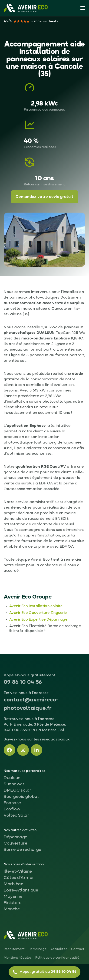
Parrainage (38, 949)
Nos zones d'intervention (24, 864)
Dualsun (12, 778)
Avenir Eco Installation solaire (36, 606)
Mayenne (13, 897)
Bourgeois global (21, 797)
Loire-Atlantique (21, 890)
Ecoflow (12, 809)
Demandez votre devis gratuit (44, 197)
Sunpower (14, 784)
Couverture (15, 843)
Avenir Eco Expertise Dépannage (38, 620)
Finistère (13, 903)
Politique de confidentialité (57, 958)
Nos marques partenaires (25, 771)
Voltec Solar (16, 816)
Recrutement (14, 949)
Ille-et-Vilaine (18, 871)
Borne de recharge (23, 850)
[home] (26, 8)
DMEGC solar (18, 790)
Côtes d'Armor (19, 878)
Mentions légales (18, 958)
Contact (78, 949)
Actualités (59, 949)
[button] (82, 8)
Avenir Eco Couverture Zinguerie (38, 613)
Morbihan (13, 884)
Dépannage (16, 837)
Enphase (12, 803)
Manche (12, 909)
